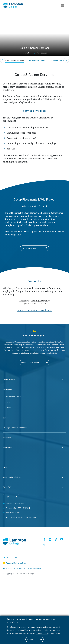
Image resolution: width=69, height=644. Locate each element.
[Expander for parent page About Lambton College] (34, 538)
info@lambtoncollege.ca (15, 564)
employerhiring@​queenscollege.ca (34, 371)
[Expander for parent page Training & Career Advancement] (34, 489)
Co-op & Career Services (13, 60)
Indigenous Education (34, 424)
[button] (62, 6)
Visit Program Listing (34, 309)
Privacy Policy (42, 633)
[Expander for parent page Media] (34, 528)
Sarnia (8, 463)
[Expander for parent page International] (34, 450)
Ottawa (8, 469)
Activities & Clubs (37, 60)
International (28, 53)
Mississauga (42, 53)
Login (11, 558)
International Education (15, 458)
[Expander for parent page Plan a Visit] (34, 548)
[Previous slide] (3, 60)
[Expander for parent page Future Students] (34, 440)
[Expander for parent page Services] (34, 479)
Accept (35, 639)
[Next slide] (66, 60)
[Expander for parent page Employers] (34, 498)
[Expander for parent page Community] (34, 508)
